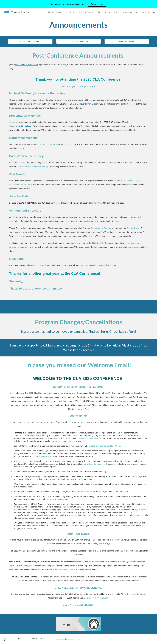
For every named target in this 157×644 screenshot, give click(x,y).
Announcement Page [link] (67, 12)
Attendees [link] (103, 12)
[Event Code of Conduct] (30, 41)
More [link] (144, 12)
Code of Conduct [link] (87, 12)
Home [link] (51, 12)
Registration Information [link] (124, 12)
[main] (78, 25)
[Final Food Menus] (127, 41)
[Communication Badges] (78, 41)
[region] (78, 4)
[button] (154, 12)
